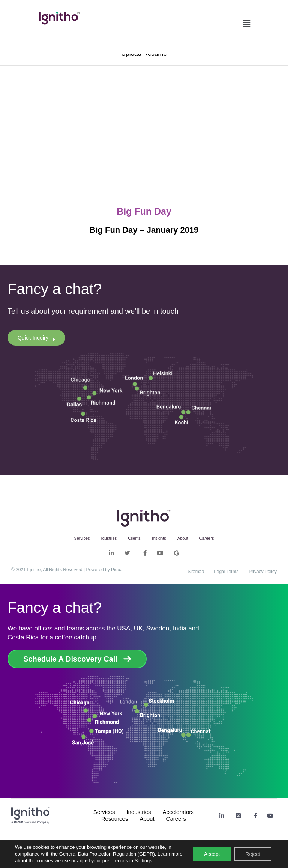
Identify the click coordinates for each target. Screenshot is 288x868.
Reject (253, 854)
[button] (247, 22)
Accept (212, 854)
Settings (156, 861)
